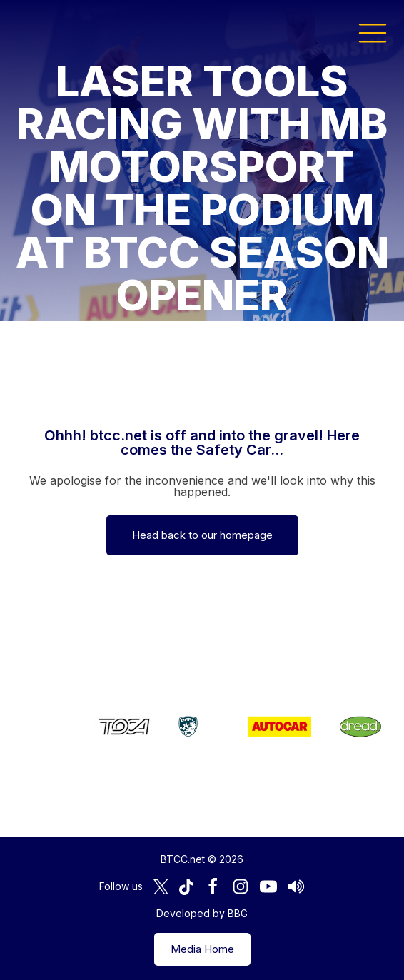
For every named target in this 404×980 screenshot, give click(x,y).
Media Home (202, 949)
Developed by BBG (202, 913)
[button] (373, 32)
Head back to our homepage (202, 535)
